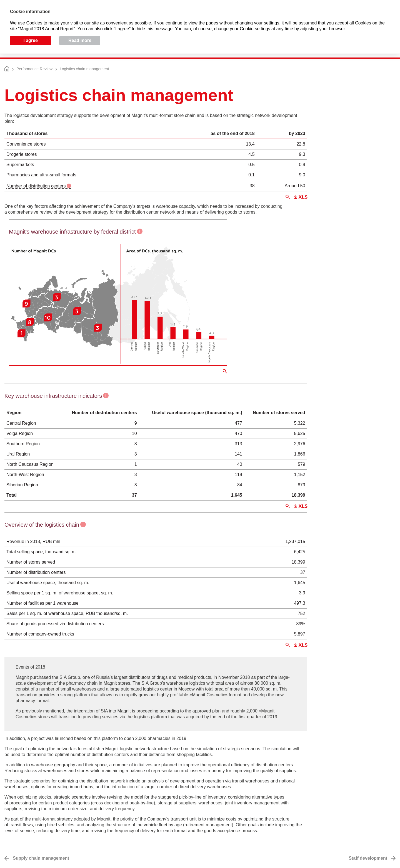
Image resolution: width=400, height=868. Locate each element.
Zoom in (288, 197)
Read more (80, 40)
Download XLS (301, 197)
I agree (31, 40)
